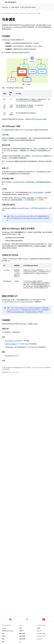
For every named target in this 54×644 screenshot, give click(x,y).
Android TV (40, 639)
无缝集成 (13, 208)
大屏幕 (38, 628)
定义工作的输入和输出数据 (26, 198)
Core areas (15, 7)
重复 (44, 149)
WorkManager (8, 27)
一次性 (39, 149)
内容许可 (18, 368)
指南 (39, 13)
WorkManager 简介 (11, 356)
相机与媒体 (22, 636)
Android (4, 628)
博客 (3, 642)
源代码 (4, 636)
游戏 (21, 628)
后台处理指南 (42, 246)
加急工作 (46, 172)
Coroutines (20, 208)
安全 (3, 634)
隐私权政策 (22, 639)
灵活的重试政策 (30, 182)
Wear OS (39, 631)
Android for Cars (41, 636)
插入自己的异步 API (42, 208)
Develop (5, 7)
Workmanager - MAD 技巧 (13, 341)
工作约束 (7, 138)
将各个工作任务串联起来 (36, 193)
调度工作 (29, 149)
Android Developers (7, 13)
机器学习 (22, 631)
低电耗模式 (21, 161)
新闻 (3, 639)
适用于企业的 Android (8, 631)
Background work (29, 7)
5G (20, 642)
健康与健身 (22, 634)
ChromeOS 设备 (41, 634)
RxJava (27, 208)
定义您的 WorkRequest (36, 119)
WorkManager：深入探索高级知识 (15, 347)
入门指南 (35, 324)
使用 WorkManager (11, 344)
